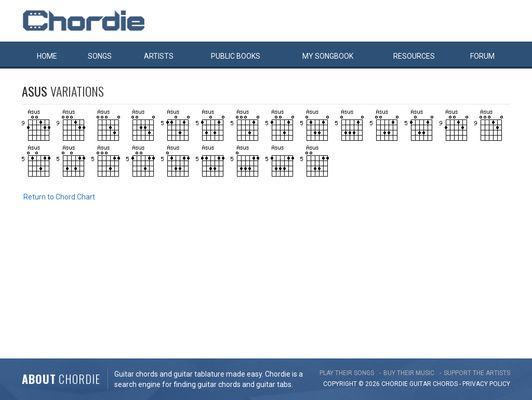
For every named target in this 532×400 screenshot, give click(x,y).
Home (47, 56)
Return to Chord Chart (59, 197)
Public (236, 56)
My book (328, 56)
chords (445, 384)
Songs (100, 56)
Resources (414, 56)
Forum (482, 56)
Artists (159, 56)
